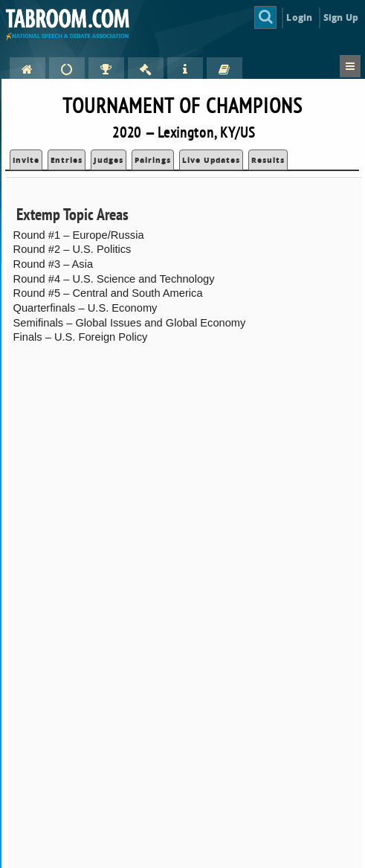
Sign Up (341, 17)
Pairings (153, 160)
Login (299, 17)
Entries (67, 160)
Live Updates (211, 160)
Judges (109, 160)
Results (268, 160)
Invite (26, 160)
